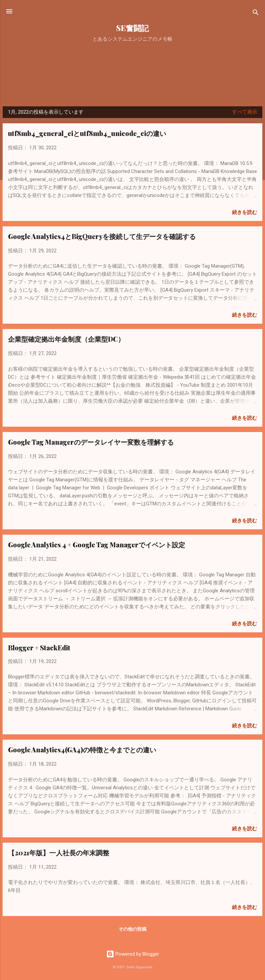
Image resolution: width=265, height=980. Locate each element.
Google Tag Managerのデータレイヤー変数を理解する (91, 442)
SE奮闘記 (132, 28)
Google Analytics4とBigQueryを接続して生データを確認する (102, 236)
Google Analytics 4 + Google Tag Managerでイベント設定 (97, 544)
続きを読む (245, 212)
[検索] (256, 13)
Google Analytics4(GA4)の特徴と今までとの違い (82, 749)
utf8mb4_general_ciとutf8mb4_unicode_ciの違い (87, 133)
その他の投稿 (132, 929)
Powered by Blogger (133, 954)
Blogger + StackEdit (39, 647)
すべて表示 (245, 112)
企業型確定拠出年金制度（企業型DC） (66, 339)
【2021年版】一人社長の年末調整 (59, 852)
